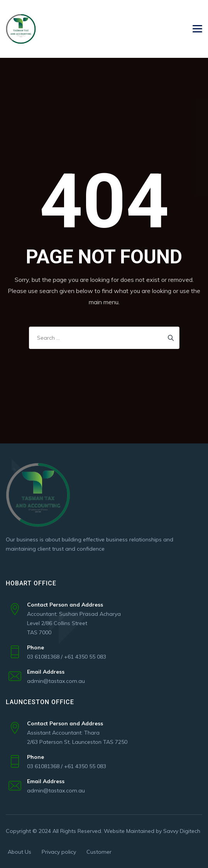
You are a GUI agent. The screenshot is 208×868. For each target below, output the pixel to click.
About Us (19, 852)
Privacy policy (59, 852)
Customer (99, 852)
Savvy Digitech (182, 831)
